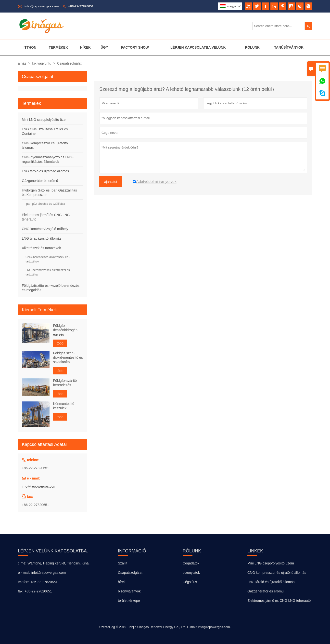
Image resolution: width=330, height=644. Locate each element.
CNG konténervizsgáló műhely (45, 229)
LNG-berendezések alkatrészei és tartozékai (48, 272)
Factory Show (135, 47)
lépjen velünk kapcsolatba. (53, 551)
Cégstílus (190, 582)
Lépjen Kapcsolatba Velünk (198, 47)
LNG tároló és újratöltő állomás (45, 171)
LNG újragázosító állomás (42, 238)
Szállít (123, 563)
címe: (22, 563)
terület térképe (129, 601)
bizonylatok (191, 573)
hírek (122, 582)
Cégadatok (191, 563)
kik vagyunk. (42, 63)
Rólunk (252, 47)
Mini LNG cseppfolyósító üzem (45, 120)
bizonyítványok (129, 591)
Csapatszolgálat (130, 573)
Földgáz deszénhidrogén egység (65, 330)
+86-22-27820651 (81, 6)
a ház (22, 63)
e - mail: (24, 573)
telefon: (24, 582)
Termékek (58, 47)
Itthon (30, 47)
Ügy (104, 47)
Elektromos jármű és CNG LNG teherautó (279, 601)
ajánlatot (111, 182)
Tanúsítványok (289, 47)
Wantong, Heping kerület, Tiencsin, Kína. (58, 563)
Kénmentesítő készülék (64, 406)
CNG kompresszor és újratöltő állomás (277, 573)
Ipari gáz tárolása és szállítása (45, 204)
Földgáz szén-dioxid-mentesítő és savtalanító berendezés (68, 358)
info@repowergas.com (42, 6)
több (60, 343)
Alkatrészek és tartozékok (41, 248)
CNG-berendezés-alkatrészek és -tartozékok (48, 259)
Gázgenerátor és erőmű (40, 181)
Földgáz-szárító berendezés (65, 383)
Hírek (85, 47)
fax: (21, 591)
